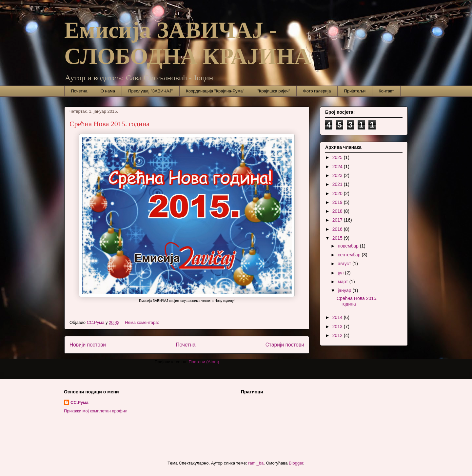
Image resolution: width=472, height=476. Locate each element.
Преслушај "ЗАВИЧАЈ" (150, 91)
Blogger (296, 463)
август (345, 264)
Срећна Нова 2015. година (109, 124)
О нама (108, 91)
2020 (338, 193)
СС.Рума (79, 402)
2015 (338, 238)
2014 (338, 317)
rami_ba (256, 463)
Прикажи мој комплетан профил (96, 411)
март (343, 282)
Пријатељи (355, 91)
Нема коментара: (143, 322)
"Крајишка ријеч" (274, 91)
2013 (338, 327)
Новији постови (88, 345)
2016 (338, 229)
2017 (338, 220)
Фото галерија (317, 91)
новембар (349, 246)
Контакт (386, 91)
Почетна (79, 91)
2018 (338, 211)
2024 (338, 167)
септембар (350, 255)
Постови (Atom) (204, 362)
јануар (345, 290)
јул (341, 273)
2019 (338, 202)
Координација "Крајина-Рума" (215, 91)
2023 (338, 175)
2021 (338, 184)
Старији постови (285, 345)
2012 (338, 335)
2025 (338, 157)
